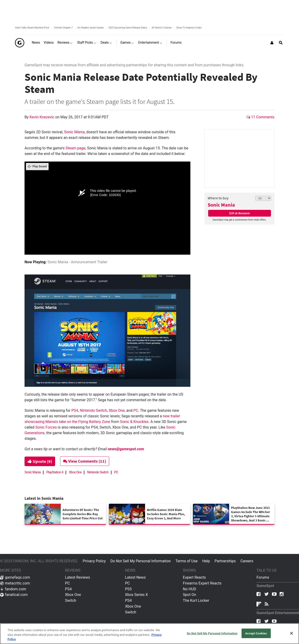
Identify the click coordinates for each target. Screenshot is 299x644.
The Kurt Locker (196, 600)
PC (136, 410)
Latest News (135, 577)
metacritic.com (15, 583)
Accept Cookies (256, 633)
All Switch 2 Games (162, 28)
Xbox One (117, 410)
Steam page (75, 148)
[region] (149, 634)
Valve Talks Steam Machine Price (32, 28)
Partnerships (225, 561)
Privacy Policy (94, 561)
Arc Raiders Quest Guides (91, 28)
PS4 (75, 410)
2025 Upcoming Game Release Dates (128, 28)
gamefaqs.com (15, 577)
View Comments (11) (85, 461)
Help (206, 561)
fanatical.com (14, 595)
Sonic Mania (221, 205)
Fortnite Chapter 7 (63, 28)
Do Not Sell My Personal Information (141, 561)
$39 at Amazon (239, 213)
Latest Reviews (77, 577)
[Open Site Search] (281, 43)
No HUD (190, 589)
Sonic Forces (46, 427)
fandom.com (13, 589)
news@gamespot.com (126, 449)
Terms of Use (187, 561)
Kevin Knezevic (43, 117)
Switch (71, 600)
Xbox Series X (136, 595)
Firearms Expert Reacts (202, 583)
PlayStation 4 (55, 472)
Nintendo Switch (93, 410)
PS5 (128, 589)
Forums (263, 577)
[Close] (292, 633)
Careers (247, 561)
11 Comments (260, 117)
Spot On (190, 595)
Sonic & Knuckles (134, 422)
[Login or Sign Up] (272, 43)
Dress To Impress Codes (189, 28)
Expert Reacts (194, 577)
